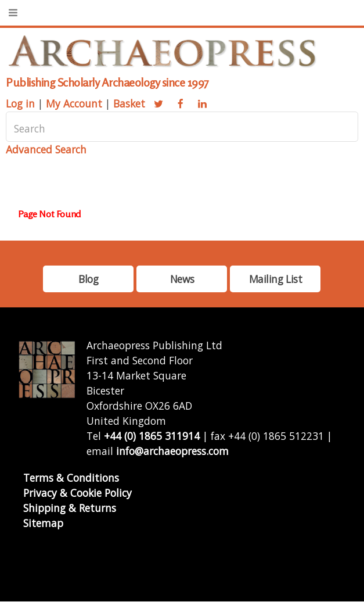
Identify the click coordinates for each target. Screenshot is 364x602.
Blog (88, 279)
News (182, 279)
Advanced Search (46, 149)
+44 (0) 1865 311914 (152, 436)
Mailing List (276, 279)
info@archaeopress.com (172, 451)
